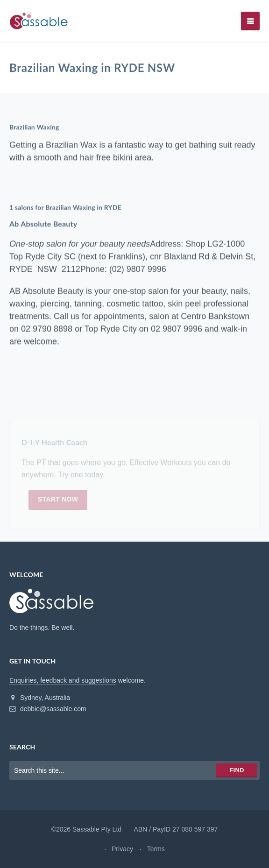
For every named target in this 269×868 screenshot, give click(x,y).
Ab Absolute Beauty (43, 224)
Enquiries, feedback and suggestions (63, 680)
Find (237, 770)
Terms (156, 849)
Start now (58, 501)
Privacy (122, 849)
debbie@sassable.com (48, 709)
